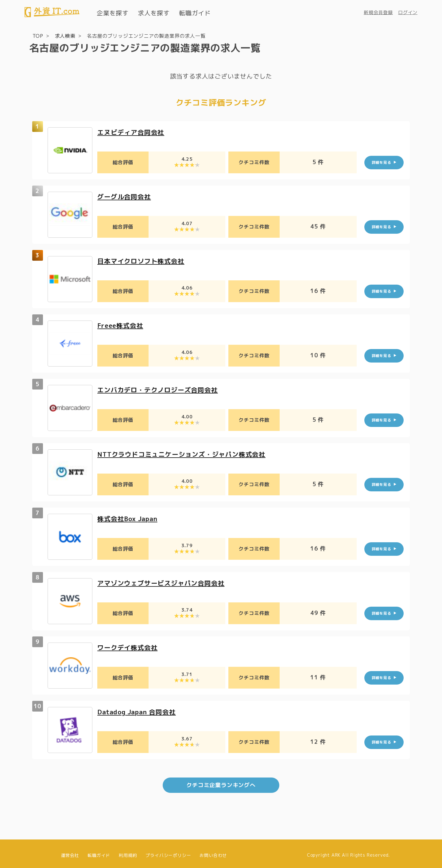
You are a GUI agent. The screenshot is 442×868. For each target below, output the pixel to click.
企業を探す (113, 13)
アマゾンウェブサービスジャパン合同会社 (164, 583)
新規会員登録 (378, 12)
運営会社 (70, 852)
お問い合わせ (213, 852)
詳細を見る (382, 162)
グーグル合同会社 (125, 196)
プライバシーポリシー (168, 852)
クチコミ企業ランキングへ (221, 782)
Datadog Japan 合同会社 (139, 711)
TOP (38, 36)
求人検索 (65, 36)
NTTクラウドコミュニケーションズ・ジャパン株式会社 (185, 454)
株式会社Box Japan (129, 518)
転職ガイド (195, 13)
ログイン (408, 12)
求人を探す (154, 13)
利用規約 (128, 852)
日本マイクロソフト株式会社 (143, 261)
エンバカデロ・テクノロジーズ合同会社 (160, 389)
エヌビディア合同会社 (132, 132)
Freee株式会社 (122, 325)
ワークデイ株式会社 (129, 647)
